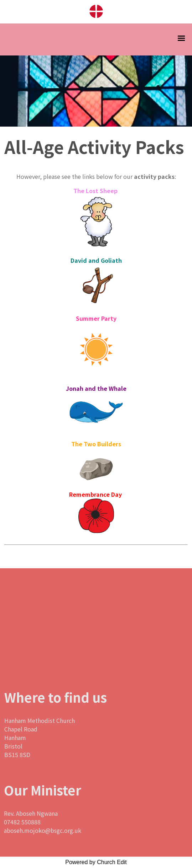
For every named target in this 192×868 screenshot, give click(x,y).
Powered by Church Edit (96, 862)
